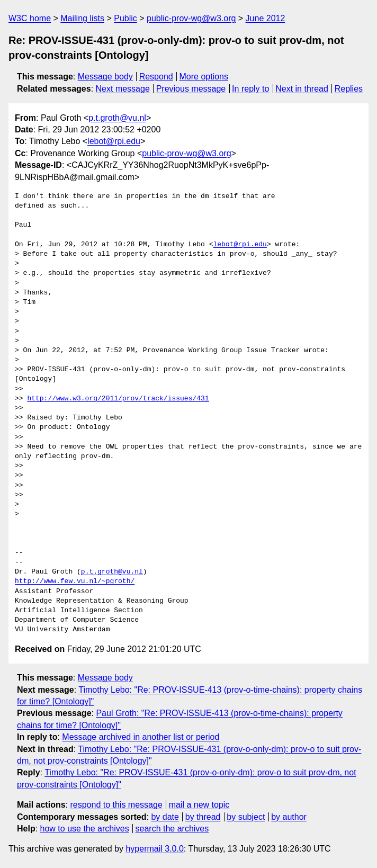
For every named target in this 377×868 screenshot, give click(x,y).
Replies (349, 89)
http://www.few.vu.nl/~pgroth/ (75, 581)
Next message (123, 89)
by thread (203, 817)
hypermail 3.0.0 (154, 849)
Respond (156, 77)
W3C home (30, 18)
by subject (246, 817)
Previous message (191, 89)
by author (289, 817)
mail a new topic (199, 805)
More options (204, 77)
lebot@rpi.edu (114, 141)
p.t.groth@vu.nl (117, 118)
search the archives (172, 829)
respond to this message (116, 805)
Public (125, 18)
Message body (105, 77)
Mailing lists (82, 18)
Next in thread (302, 89)
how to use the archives (85, 829)
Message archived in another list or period (141, 737)
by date (165, 817)
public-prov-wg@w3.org (191, 18)
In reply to (250, 89)
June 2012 (266, 18)
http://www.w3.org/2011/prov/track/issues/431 (118, 399)
